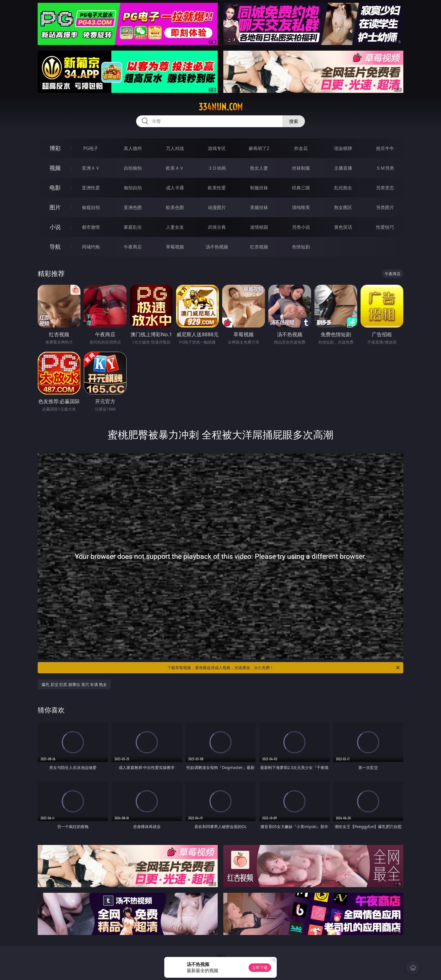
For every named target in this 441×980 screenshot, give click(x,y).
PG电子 (91, 148)
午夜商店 (133, 247)
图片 (55, 207)
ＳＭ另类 (385, 168)
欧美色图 (175, 207)
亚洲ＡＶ (91, 168)
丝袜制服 (301, 168)
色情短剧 (301, 247)
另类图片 (385, 207)
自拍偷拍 (133, 168)
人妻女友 (175, 227)
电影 (55, 188)
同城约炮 (91, 247)
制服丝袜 (259, 188)
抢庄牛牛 (385, 148)
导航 (55, 247)
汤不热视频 (217, 247)
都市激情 (91, 227)
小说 (55, 227)
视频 (55, 168)
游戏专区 (217, 148)
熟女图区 (343, 207)
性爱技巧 (385, 227)
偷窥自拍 (91, 207)
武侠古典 (217, 227)
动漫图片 (217, 207)
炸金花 (301, 148)
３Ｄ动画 (217, 168)
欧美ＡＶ (175, 168)
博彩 (55, 148)
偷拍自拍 (133, 188)
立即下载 (260, 967)
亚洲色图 (133, 207)
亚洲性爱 (91, 188)
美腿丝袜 (259, 207)
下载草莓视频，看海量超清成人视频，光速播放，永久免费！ (284, 668)
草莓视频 (175, 247)
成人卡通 (175, 188)
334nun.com (221, 107)
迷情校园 (259, 227)
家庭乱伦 (133, 227)
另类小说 (301, 227)
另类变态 (385, 188)
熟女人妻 (259, 168)
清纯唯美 (301, 207)
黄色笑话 (343, 227)
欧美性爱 (217, 188)
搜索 (294, 121)
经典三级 (301, 188)
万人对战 (175, 148)
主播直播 (343, 168)
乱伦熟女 (343, 188)
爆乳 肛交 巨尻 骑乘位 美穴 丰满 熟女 (74, 684)
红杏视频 (259, 247)
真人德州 (133, 148)
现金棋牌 (343, 148)
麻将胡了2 (259, 148)
